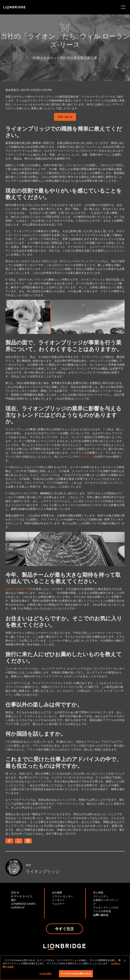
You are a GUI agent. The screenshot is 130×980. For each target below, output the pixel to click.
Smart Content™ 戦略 (19, 589)
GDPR (15, 519)
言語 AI (15, 892)
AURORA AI (18, 907)
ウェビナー (58, 904)
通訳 (13, 900)
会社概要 (57, 892)
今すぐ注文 (64, 929)
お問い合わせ (65, 117)
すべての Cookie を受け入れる (76, 974)
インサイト (58, 900)
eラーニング (87, 457)
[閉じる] (125, 961)
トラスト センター (62, 896)
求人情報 (98, 892)
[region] (65, 968)
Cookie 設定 (45, 974)
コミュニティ (101, 896)
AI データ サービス (22, 896)
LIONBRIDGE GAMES (23, 904)
